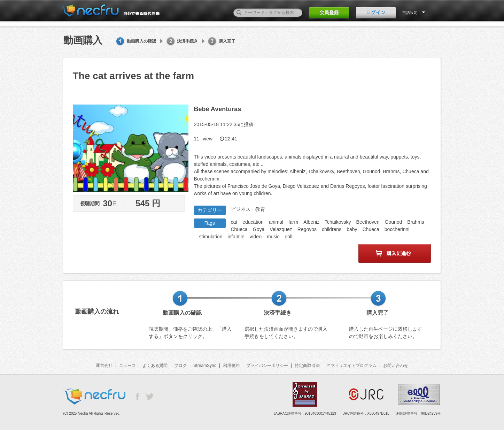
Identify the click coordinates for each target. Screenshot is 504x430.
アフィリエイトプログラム (351, 366)
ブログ (180, 366)
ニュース (127, 366)
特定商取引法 (307, 366)
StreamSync (205, 366)
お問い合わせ (396, 366)
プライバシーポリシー (267, 366)
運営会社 (104, 366)
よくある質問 (155, 366)
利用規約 (231, 366)
